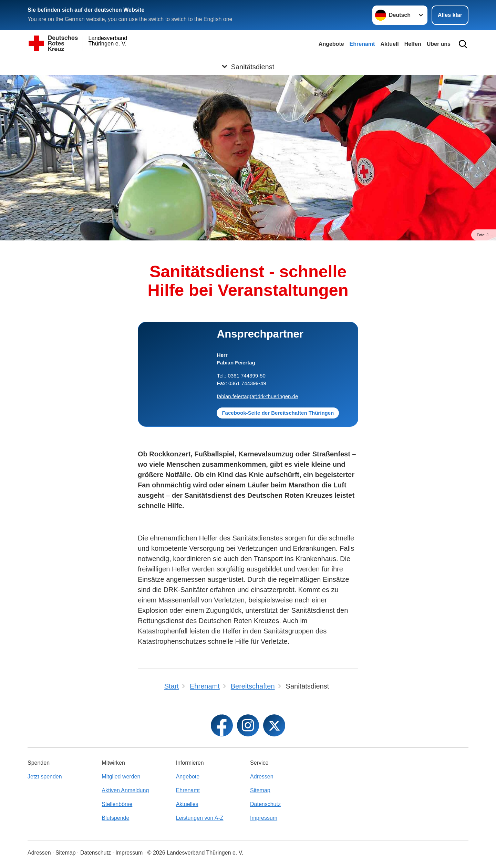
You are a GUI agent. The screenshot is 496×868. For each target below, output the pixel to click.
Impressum (264, 818)
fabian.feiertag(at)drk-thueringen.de (258, 396)
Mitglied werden (121, 777)
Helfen (413, 44)
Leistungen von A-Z (200, 818)
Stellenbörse (117, 804)
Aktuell (389, 44)
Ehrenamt (362, 44)
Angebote (331, 44)
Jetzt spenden (45, 777)
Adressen (262, 777)
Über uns (439, 44)
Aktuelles (187, 804)
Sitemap (260, 790)
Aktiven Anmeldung (125, 790)
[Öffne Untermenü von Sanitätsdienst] (248, 66)
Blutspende (115, 818)
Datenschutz (265, 804)
